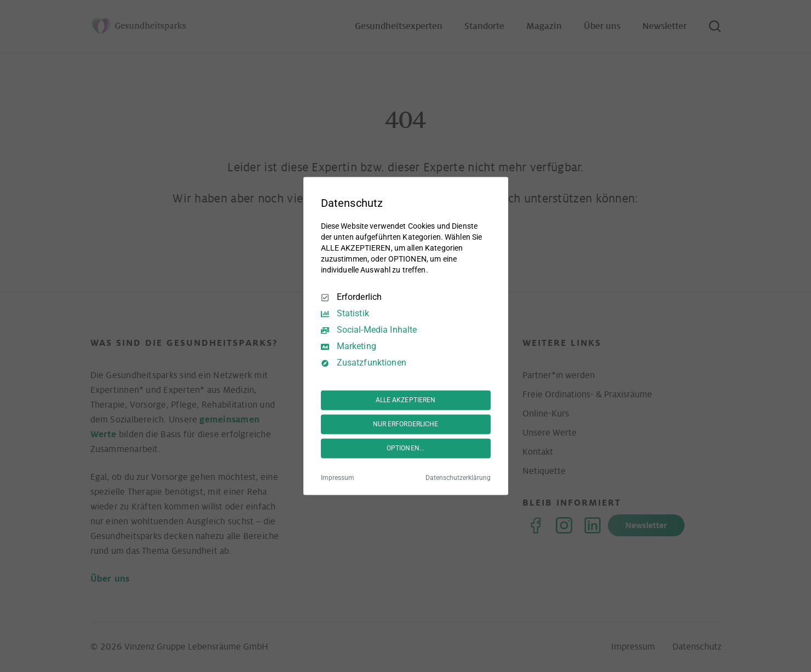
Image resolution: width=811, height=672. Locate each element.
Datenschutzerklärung (458, 478)
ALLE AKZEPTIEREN (406, 400)
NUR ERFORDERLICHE (406, 424)
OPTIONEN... (405, 448)
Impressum (338, 478)
